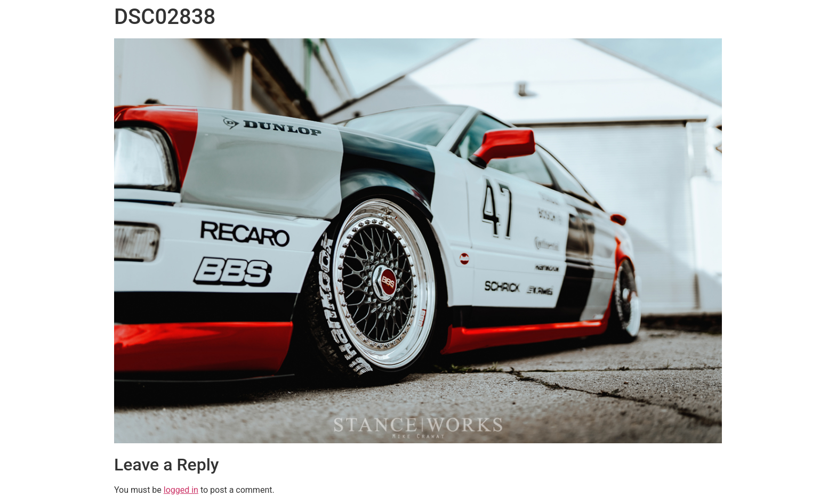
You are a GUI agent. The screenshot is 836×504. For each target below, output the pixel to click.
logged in (181, 490)
